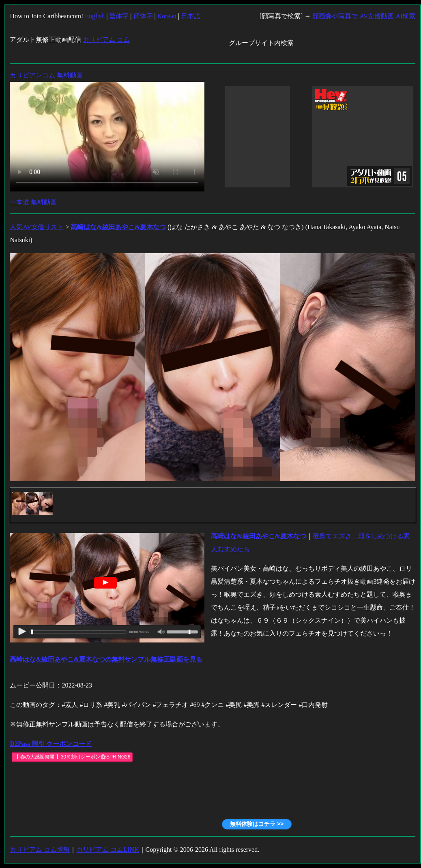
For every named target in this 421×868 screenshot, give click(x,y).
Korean (167, 16)
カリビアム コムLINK (107, 850)
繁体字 (119, 16)
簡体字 (143, 16)
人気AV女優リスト (37, 227)
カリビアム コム (106, 40)
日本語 (191, 16)
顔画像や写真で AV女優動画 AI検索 (364, 16)
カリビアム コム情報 (40, 850)
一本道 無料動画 (33, 202)
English (95, 16)
